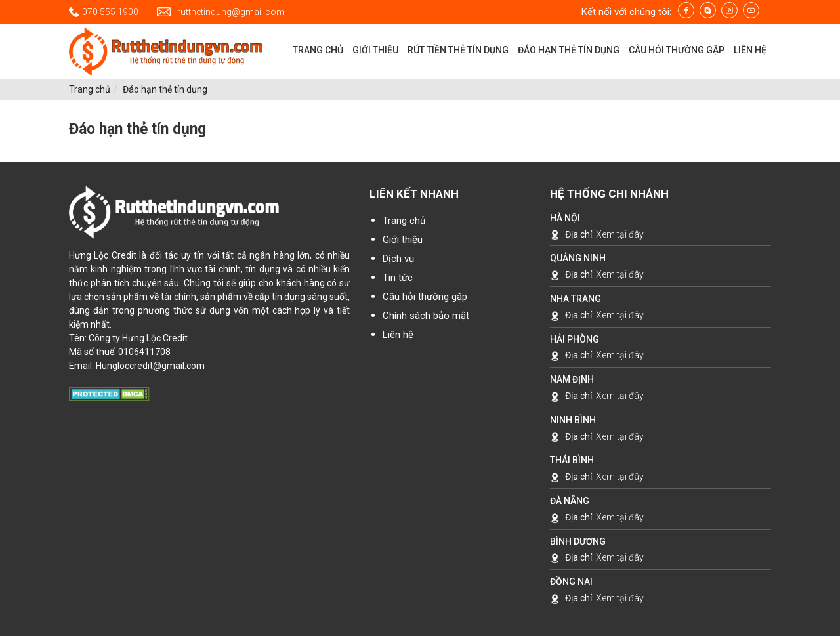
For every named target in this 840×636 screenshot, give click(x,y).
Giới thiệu (403, 240)
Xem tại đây (620, 234)
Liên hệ (398, 335)
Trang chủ (90, 89)
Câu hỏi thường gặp (425, 297)
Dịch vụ (398, 259)
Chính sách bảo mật (426, 316)
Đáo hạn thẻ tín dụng (165, 89)
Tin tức (398, 278)
